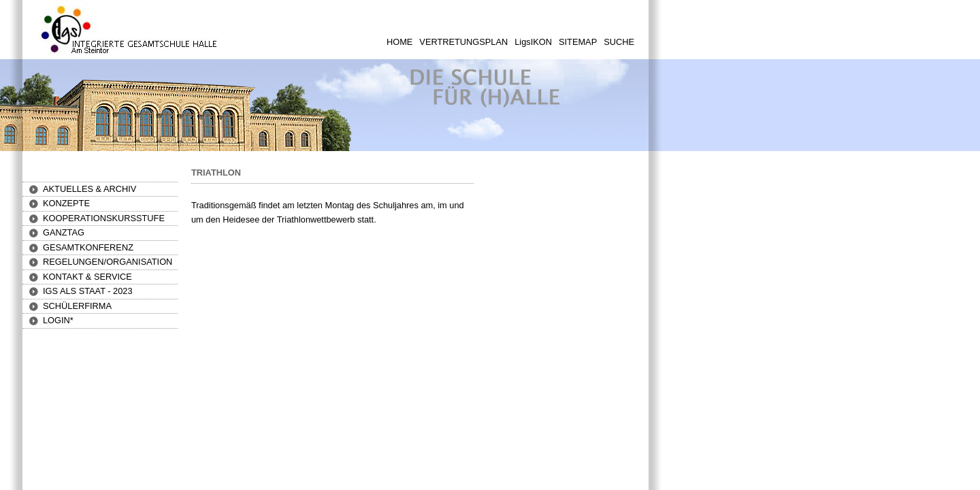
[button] (66, 203)
